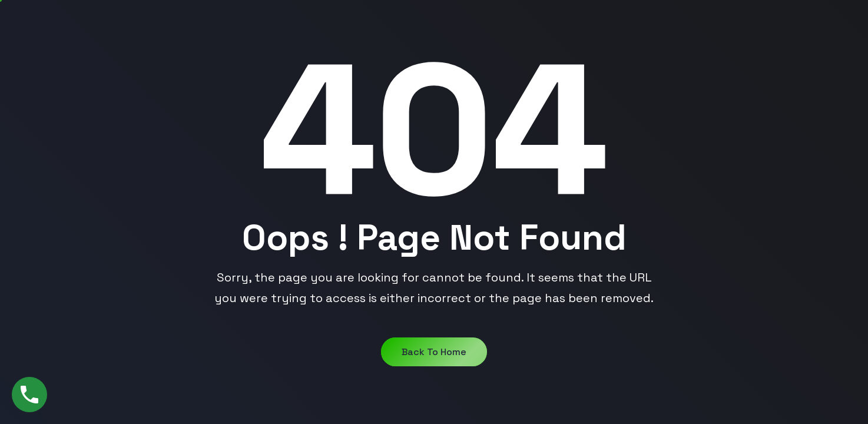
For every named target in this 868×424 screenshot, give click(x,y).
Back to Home (434, 352)
